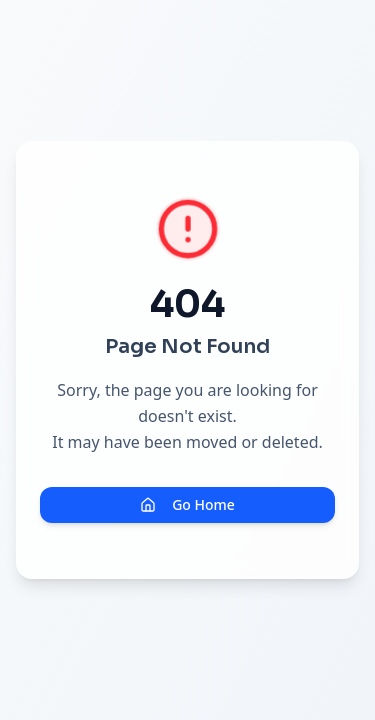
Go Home (187, 504)
